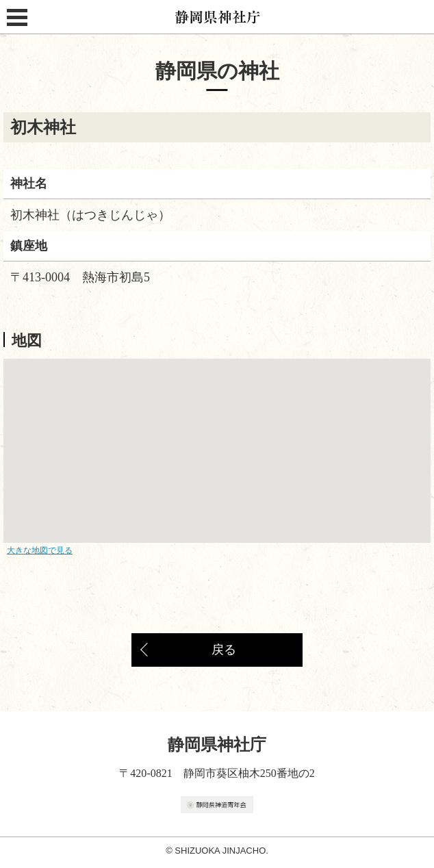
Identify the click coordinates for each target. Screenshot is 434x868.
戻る (224, 650)
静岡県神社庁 (217, 17)
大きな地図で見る (40, 550)
